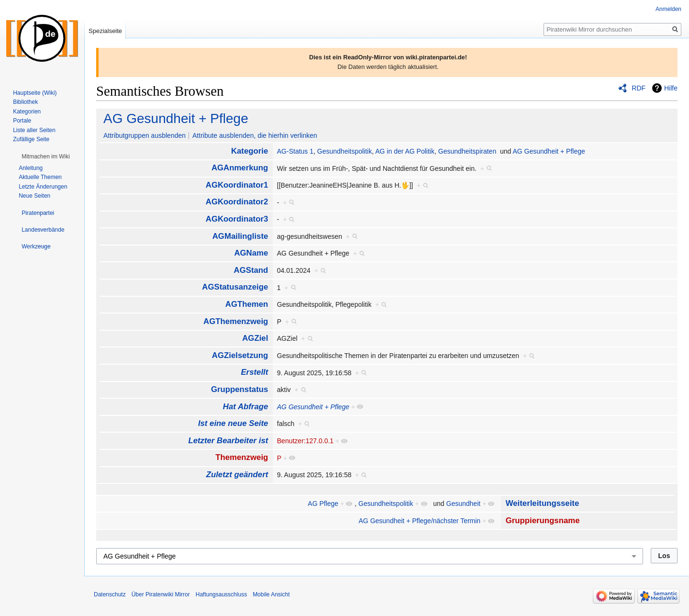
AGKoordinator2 (237, 202)
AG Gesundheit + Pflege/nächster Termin (420, 521)
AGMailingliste (240, 236)
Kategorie (250, 151)
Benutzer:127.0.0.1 (305, 441)
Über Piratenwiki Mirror (161, 594)
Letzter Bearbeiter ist (228, 441)
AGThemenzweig (236, 321)
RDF (639, 88)
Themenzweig (242, 457)
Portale (22, 121)
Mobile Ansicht (271, 594)
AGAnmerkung (240, 168)
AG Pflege (323, 504)
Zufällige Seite (31, 139)
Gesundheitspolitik (344, 151)
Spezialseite (105, 31)
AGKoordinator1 (237, 185)
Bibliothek (25, 102)
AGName (251, 253)
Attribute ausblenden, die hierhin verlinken (255, 135)
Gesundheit (464, 504)
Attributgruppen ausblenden (144, 135)
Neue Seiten (34, 196)
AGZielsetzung (240, 355)
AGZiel (255, 338)
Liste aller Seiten (34, 130)
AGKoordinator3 (237, 219)
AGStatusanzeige (235, 287)
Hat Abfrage (245, 407)
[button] (46, 157)
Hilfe (671, 88)
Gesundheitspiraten (467, 151)
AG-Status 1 (295, 151)
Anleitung (31, 168)
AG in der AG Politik (405, 151)
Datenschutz (110, 594)
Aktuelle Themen (40, 177)
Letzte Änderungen (43, 187)
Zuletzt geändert (237, 475)
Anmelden (668, 9)
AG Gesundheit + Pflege (176, 118)
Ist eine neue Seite (233, 423)
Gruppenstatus (239, 389)
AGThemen (247, 304)
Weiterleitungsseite (543, 503)
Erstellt (254, 372)
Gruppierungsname (543, 521)
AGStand (251, 270)
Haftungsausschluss (221, 594)
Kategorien (27, 112)
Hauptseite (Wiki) (35, 93)
